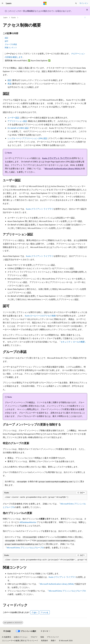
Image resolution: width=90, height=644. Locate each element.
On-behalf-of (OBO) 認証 (18, 128)
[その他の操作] (85, 18)
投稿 (42, 637)
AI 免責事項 (6, 637)
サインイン (84, 3)
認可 (6, 41)
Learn (5, 17)
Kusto (14, 17)
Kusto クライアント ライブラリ (56, 158)
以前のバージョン (21, 637)
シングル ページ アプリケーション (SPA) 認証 (27, 138)
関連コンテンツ (11, 47)
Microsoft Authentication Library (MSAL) (63, 168)
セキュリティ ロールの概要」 (74, 342)
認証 (6, 38)
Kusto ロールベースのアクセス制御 (40, 316)
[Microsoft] (45, 3)
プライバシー (52, 637)
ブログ (33, 637)
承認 (9, 84)
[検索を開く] (76, 3)
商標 (53, 640)
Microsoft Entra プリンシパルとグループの (25, 548)
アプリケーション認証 (17, 121)
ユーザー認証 (13, 118)
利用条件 (45, 640)
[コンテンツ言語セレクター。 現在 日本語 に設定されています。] (7, 631)
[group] (45, 560)
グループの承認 (11, 44)
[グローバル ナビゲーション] (2, 3)
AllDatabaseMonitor (28, 522)
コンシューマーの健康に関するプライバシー (19, 640)
